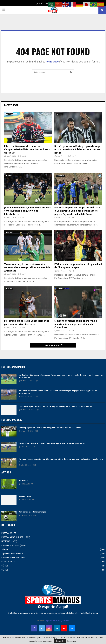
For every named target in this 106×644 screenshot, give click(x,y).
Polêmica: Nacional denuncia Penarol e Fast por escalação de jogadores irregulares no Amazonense (58, 392)
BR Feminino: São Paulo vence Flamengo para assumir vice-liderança (27, 322)
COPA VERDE (60, 176)
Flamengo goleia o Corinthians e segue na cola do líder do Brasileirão (50, 428)
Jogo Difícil (24, 480)
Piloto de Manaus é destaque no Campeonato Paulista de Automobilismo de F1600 (27, 150)
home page (52, 62)
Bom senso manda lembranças (32, 512)
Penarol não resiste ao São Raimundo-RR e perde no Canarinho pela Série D (52, 443)
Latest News (11, 105)
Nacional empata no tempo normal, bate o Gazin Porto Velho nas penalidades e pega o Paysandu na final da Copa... (77, 211)
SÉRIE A (5, 549)
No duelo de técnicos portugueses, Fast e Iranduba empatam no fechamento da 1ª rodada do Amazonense (61, 376)
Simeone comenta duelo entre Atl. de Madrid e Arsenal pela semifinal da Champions (76, 324)
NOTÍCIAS (10, 114)
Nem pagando (25, 496)
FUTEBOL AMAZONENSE (12, 537)
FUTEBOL (60, 114)
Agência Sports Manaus (12, 554)
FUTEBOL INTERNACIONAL (13, 558)
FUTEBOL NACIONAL (10, 545)
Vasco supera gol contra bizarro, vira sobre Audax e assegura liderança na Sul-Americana (27, 268)
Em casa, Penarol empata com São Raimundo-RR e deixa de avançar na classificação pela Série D (61, 460)
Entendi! (60, 641)
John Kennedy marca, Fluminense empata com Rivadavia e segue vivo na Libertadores (27, 211)
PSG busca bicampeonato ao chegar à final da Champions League (78, 266)
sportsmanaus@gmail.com (58, 620)
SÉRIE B (5, 570)
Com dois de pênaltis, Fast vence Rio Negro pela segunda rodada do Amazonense (55, 406)
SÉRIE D (5, 566)
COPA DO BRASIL (9, 562)
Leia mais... (72, 641)
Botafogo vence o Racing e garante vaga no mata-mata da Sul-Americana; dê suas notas (77, 150)
